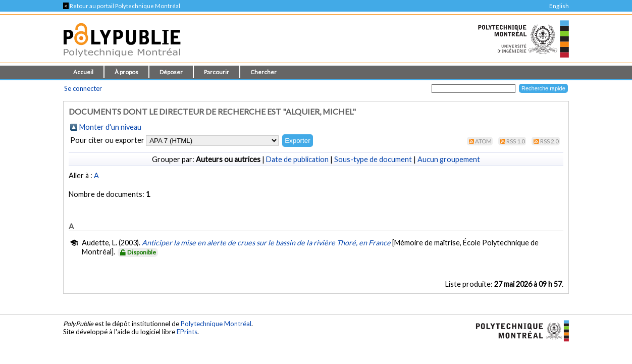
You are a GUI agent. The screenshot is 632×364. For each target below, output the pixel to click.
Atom (483, 141)
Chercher (264, 72)
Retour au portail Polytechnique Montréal (122, 6)
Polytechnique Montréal (216, 324)
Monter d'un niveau (110, 127)
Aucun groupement (449, 159)
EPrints (187, 332)
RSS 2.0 (549, 141)
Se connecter (83, 88)
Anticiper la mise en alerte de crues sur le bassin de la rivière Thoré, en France (266, 243)
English (559, 6)
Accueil (83, 72)
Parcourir (217, 72)
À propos (126, 72)
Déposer (171, 72)
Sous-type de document (373, 159)
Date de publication (297, 159)
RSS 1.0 (516, 141)
